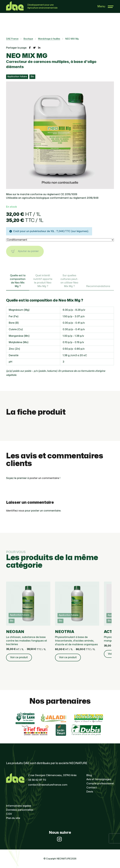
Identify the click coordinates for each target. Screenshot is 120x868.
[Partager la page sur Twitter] (34, 48)
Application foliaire (17, 77)
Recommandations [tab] (98, 286)
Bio (32, 77)
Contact (92, 788)
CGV (9, 814)
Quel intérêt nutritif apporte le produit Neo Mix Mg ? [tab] (43, 281)
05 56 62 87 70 (37, 780)
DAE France (12, 39)
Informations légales (19, 806)
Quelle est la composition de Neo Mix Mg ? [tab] (18, 281)
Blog (89, 775)
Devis (90, 792)
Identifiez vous (15, 511)
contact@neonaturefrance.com (48, 785)
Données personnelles (20, 810)
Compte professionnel (100, 784)
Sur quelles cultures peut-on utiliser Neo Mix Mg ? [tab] (69, 281)
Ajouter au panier (25, 251)
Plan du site (13, 818)
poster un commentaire (44, 478)
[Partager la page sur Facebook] (30, 48)
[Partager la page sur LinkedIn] (39, 48)
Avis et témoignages (99, 779)
